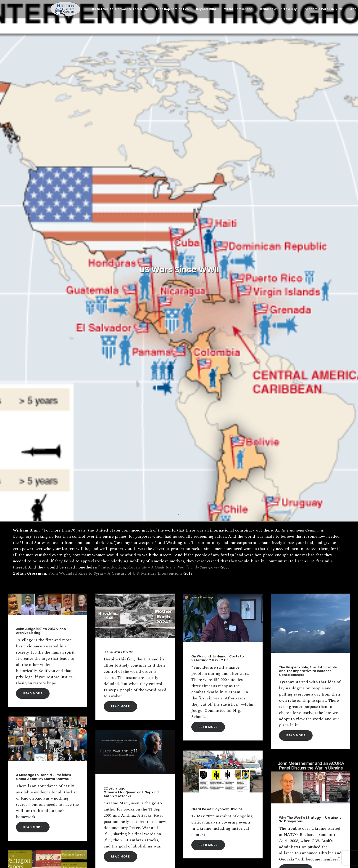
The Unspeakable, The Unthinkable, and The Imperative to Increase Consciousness (308, 268)
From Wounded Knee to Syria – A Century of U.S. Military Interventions (115, 175)
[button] (47, 201)
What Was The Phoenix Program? (219, 649)
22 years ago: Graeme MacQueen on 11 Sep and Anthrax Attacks (131, 389)
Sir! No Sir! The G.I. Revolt (124, 559)
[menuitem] (120, 9)
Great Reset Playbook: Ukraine (217, 406)
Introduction (113, 168)
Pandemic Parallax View (324, 9)
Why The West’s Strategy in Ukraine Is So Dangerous (310, 416)
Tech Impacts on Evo (172, 9)
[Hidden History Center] (65, 9)
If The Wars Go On (118, 249)
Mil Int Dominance (238, 9)
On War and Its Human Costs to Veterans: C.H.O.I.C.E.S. (218, 255)
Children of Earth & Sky (278, 9)
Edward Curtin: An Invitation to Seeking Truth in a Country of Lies (219, 512)
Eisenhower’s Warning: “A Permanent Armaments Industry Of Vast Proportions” (134, 707)
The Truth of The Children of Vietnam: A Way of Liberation (310, 602)
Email (183, 807)
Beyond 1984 (206, 9)
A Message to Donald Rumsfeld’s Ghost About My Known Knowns (43, 374)
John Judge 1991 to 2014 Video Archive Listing (41, 228)
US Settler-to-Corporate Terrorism (120, 9)
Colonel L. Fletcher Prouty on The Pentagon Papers (43, 508)
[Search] (58, 799)
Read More (33, 290)
